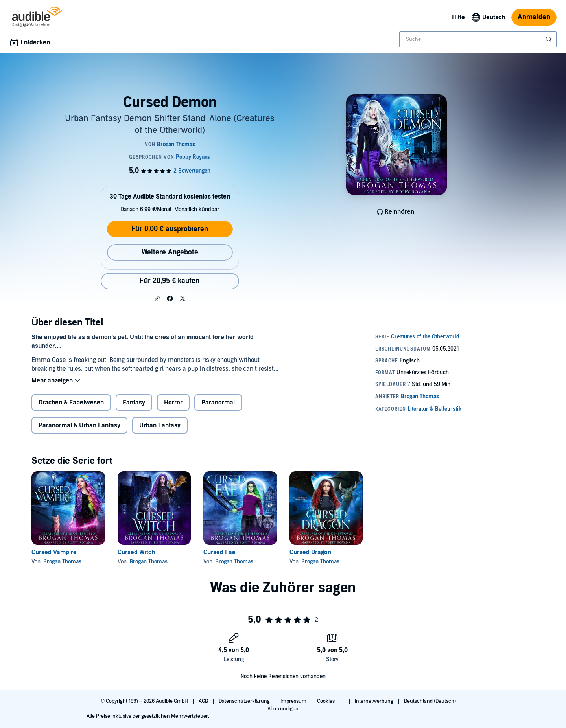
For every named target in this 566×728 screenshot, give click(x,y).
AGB (204, 701)
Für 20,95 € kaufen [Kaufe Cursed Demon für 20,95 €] (170, 281)
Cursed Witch (136, 552)
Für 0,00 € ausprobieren (170, 229)
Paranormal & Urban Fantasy (79, 425)
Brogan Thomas (62, 562)
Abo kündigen (283, 709)
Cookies (326, 701)
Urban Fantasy (160, 425)
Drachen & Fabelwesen (71, 403)
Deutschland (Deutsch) (430, 701)
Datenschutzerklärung (245, 701)
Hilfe (458, 17)
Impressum (294, 701)
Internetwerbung (375, 701)
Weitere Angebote (170, 252)
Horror (173, 403)
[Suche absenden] (549, 39)
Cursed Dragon (310, 552)
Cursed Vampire (54, 552)
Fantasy (134, 403)
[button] (157, 299)
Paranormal (218, 403)
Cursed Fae (219, 552)
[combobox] (478, 39)
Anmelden (534, 17)
